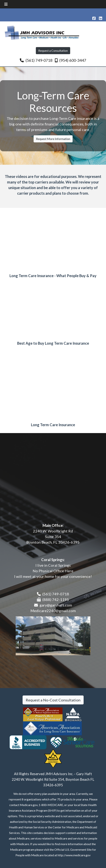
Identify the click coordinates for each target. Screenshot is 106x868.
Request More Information (53, 139)
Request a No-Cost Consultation (53, 700)
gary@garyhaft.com (56, 605)
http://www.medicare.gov (74, 855)
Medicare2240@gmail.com (53, 611)
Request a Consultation (53, 51)
